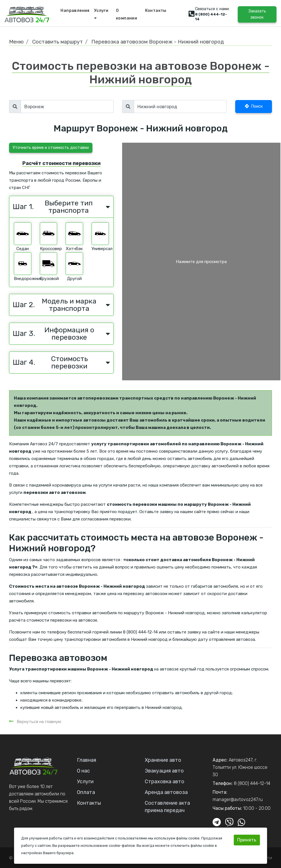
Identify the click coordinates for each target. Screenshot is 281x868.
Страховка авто (165, 782)
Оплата (86, 792)
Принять (247, 840)
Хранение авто (163, 760)
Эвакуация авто (164, 771)
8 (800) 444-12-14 (252, 783)
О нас (83, 771)
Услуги (101, 14)
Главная (87, 760)
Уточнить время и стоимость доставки (51, 148)
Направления (75, 11)
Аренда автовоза (166, 792)
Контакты (156, 11)
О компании (127, 14)
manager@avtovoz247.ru (238, 799)
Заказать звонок (257, 14)
